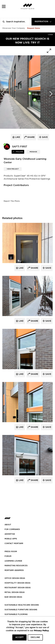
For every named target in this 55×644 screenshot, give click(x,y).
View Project (13, 169)
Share (34, 268)
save (45, 137)
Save (48, 268)
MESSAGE (33, 152)
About (8, 525)
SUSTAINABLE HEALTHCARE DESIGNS (22, 605)
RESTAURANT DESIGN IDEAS (18, 588)
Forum (8, 556)
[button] (4, 6)
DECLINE (35, 637)
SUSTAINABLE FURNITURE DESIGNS (21, 610)
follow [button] (19, 152)
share (31, 137)
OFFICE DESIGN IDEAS (15, 578)
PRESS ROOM (11, 552)
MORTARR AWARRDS (14, 570)
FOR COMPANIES (12, 529)
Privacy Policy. (42, 630)
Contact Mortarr (14, 543)
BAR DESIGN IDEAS (13, 597)
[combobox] (43, 22)
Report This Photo (12, 201)
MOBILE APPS (11, 539)
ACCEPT (19, 637)
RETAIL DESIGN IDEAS (15, 592)
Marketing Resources (16, 566)
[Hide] (50, 34)
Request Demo (34, 28)
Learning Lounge (13, 561)
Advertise (10, 534)
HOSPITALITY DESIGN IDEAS (17, 583)
